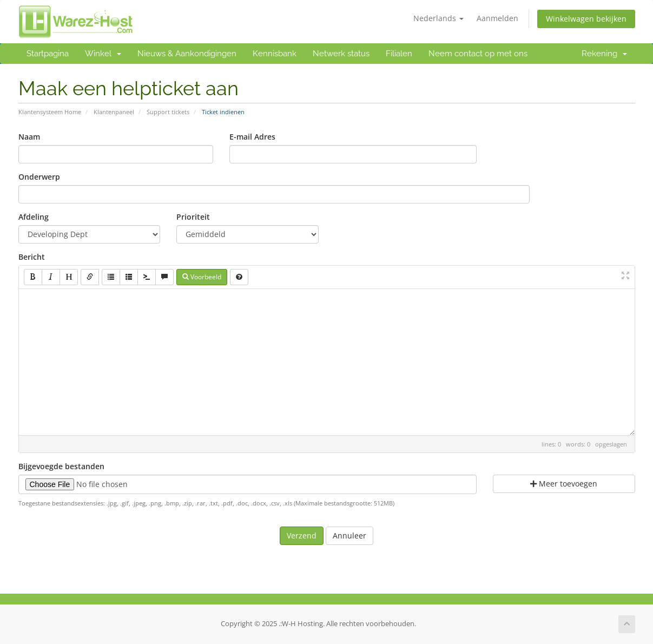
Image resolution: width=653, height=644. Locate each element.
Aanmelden (497, 18)
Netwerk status (341, 54)
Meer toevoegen (564, 484)
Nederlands (438, 18)
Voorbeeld (202, 277)
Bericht (32, 257)
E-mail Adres (252, 137)
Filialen (399, 54)
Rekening (604, 54)
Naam (29, 137)
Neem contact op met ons (478, 54)
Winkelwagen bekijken (586, 19)
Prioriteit (193, 217)
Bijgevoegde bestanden (61, 466)
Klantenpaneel (114, 112)
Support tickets (168, 112)
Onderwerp (39, 177)
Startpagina (48, 54)
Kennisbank (275, 54)
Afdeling (34, 217)
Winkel (103, 54)
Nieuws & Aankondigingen (187, 54)
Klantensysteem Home (50, 112)
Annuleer (349, 535)
